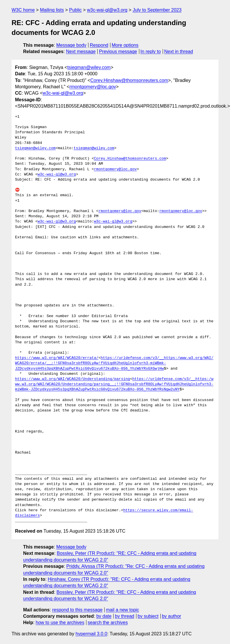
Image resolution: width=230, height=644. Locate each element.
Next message (81, 52)
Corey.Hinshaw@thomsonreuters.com (129, 80)
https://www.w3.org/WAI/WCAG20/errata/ (57, 358)
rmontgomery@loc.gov (93, 87)
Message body (71, 45)
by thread (125, 616)
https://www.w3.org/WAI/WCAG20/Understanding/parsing (73, 379)
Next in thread (179, 52)
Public (75, 10)
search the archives (108, 623)
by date (104, 616)
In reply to (151, 52)
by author (171, 616)
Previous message (118, 52)
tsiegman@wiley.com (89, 67)
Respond (99, 45)
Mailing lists (52, 10)
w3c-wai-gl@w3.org (107, 10)
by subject (148, 616)
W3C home (23, 10)
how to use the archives (60, 623)
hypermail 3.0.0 (91, 634)
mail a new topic (123, 610)
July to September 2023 (157, 10)
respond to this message (77, 610)
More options (125, 45)
